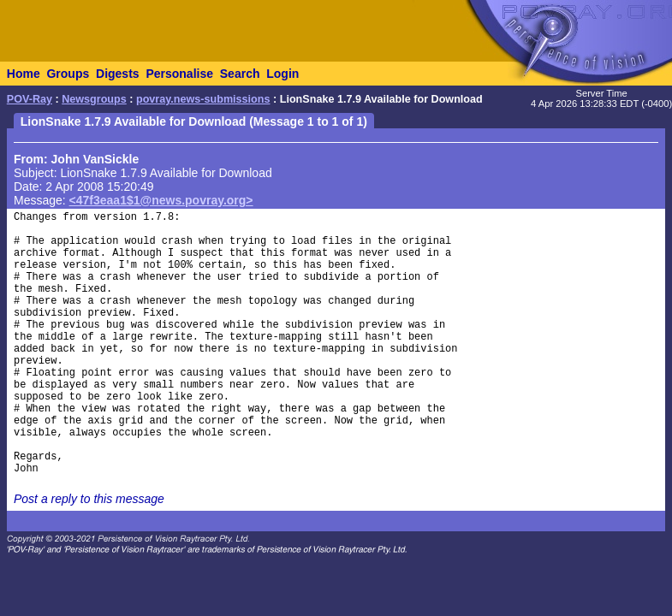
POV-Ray (30, 99)
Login (282, 74)
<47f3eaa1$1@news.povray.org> (161, 200)
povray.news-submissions (203, 99)
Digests (118, 74)
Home (24, 74)
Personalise (179, 74)
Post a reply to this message (89, 499)
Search (240, 74)
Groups (68, 74)
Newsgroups (94, 99)
